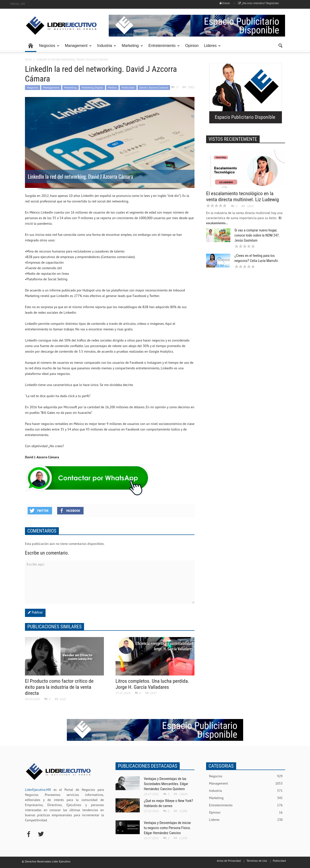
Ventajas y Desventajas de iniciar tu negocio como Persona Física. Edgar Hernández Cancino (167, 828)
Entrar (225, 3)
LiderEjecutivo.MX (38, 790)
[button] (280, 45)
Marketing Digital (92, 87)
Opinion (192, 46)
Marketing (131, 48)
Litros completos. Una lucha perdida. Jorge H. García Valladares (152, 684)
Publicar (37, 612)
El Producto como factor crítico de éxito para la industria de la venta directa (59, 687)
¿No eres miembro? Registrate (258, 3)
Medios (112, 87)
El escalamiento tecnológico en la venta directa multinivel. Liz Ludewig (242, 197)
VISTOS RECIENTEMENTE (233, 139)
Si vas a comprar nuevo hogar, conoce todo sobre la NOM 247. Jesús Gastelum (257, 235)
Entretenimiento (163, 48)
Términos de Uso (257, 861)
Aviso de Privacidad (229, 861)
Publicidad (128, 87)
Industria (105, 48)
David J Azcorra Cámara (154, 87)
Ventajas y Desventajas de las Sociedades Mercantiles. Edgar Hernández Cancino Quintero (166, 784)
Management (77, 48)
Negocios (48, 48)
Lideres (211, 48)
